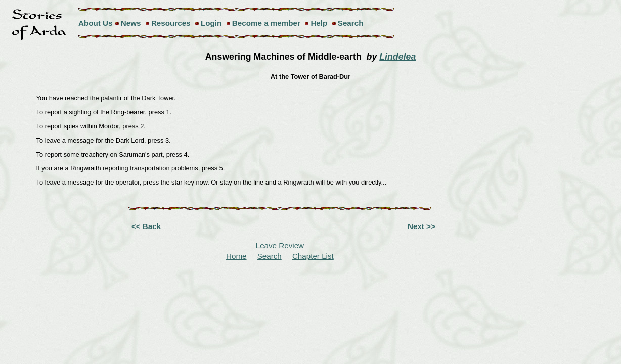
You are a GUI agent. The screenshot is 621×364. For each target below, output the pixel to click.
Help (319, 23)
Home (236, 256)
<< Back (146, 226)
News (131, 23)
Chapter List (313, 256)
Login (211, 23)
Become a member (266, 23)
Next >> (422, 226)
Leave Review (280, 245)
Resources (171, 23)
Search (351, 23)
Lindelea (397, 57)
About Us (96, 23)
